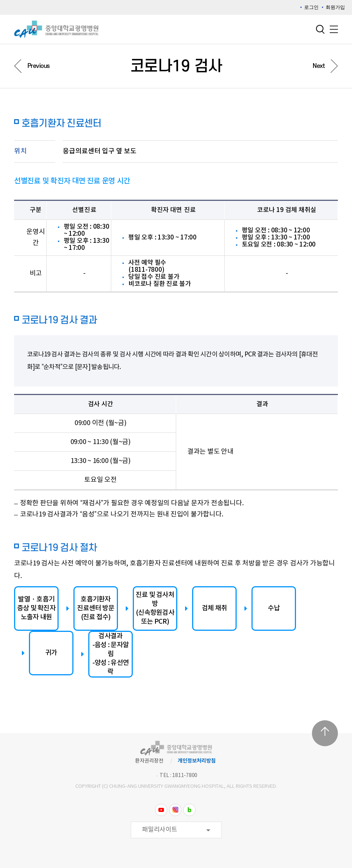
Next (319, 66)
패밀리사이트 (160, 830)
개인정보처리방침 (197, 761)
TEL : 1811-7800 (178, 776)
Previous (39, 66)
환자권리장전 (149, 761)
